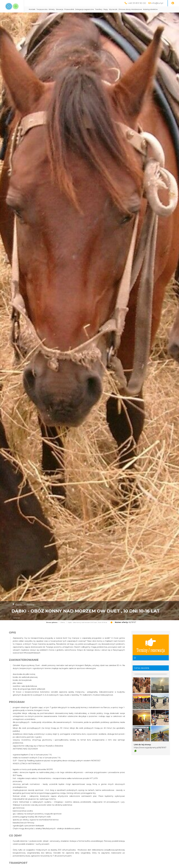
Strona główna (52, 629)
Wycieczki (134, 9)
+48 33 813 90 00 (137, 3)
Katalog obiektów (57, 16)
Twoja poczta (63, 9)
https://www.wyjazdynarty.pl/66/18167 (150, 754)
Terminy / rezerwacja (151, 651)
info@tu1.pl (157, 3)
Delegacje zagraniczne (105, 9)
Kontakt (53, 9)
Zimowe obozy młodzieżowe (151, 9)
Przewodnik (90, 9)
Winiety (73, 9)
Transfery (120, 9)
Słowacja (80, 9)
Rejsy (127, 9)
